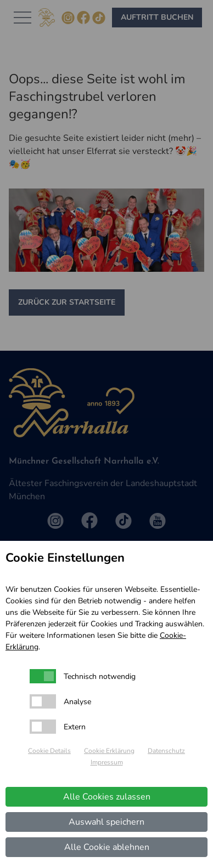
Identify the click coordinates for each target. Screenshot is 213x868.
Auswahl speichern (107, 822)
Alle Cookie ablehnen (107, 847)
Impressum (107, 762)
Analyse (77, 702)
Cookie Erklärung (109, 751)
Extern (75, 727)
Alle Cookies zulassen (107, 797)
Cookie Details (49, 751)
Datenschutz (166, 751)
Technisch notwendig (100, 676)
